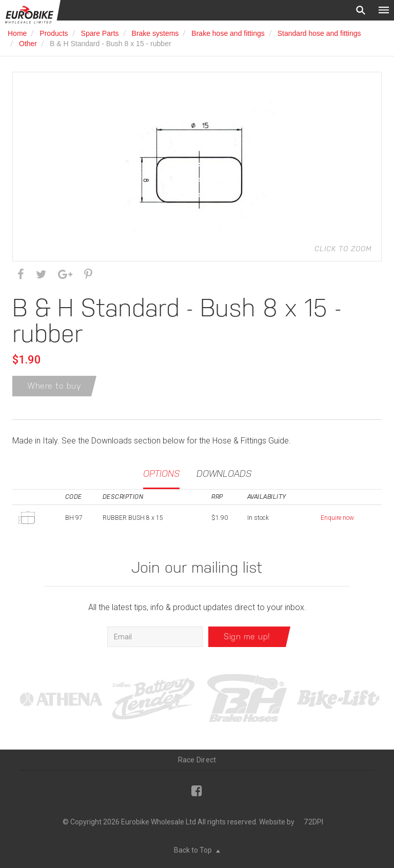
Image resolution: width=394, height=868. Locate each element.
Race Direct (197, 760)
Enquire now (337, 518)
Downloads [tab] (224, 473)
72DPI (313, 822)
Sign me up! (247, 637)
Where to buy (54, 386)
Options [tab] (161, 473)
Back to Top (197, 850)
